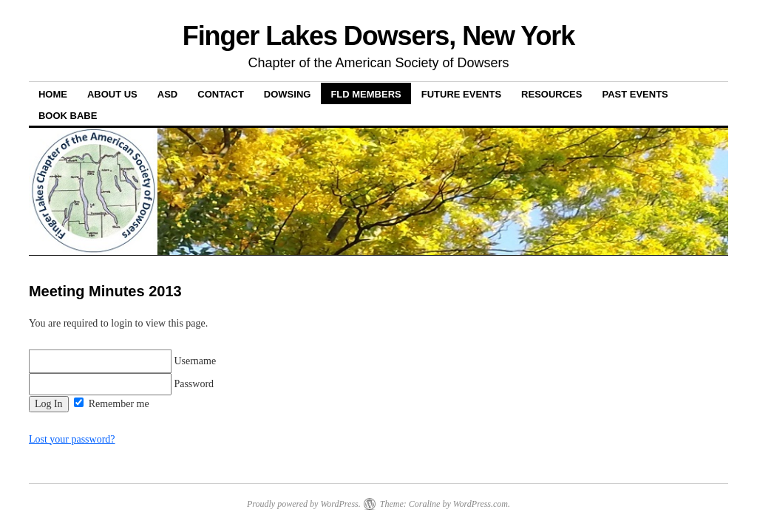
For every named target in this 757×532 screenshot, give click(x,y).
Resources (551, 94)
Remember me (112, 404)
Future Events (461, 94)
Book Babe (68, 116)
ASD (167, 94)
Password (121, 384)
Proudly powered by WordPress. (304, 504)
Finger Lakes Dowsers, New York (379, 36)
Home (53, 94)
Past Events (635, 94)
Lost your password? (72, 439)
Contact (221, 94)
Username (122, 361)
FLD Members (366, 94)
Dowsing (288, 94)
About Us (112, 94)
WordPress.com (481, 504)
